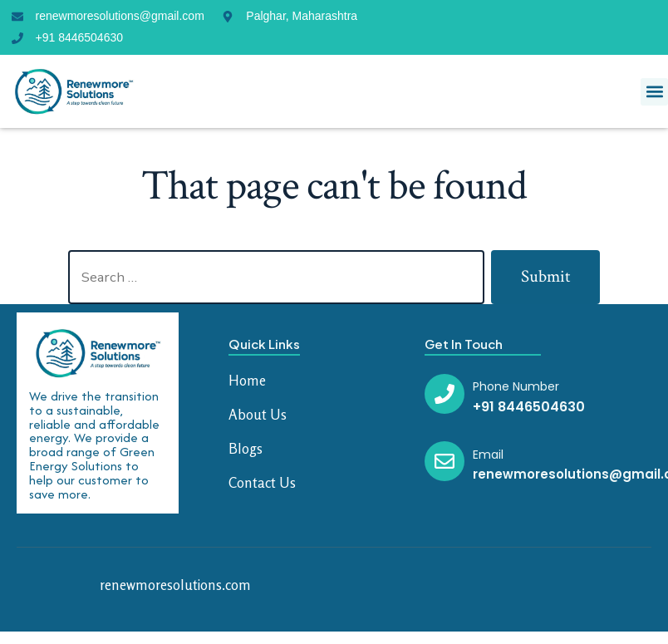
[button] (654, 92)
